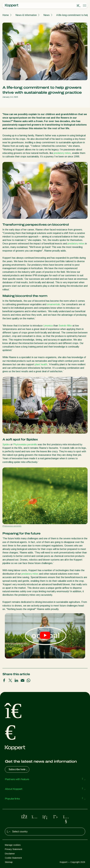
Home (6, 15)
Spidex (6, 444)
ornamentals (53, 304)
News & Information (26, 15)
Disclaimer (10, 854)
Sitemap (9, 862)
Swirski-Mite (65, 326)
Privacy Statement (14, 849)
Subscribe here (18, 769)
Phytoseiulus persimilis (25, 444)
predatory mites (62, 153)
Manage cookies (13, 845)
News (47, 15)
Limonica (48, 326)
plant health (41, 364)
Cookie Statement (13, 858)
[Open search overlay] (79, 6)
